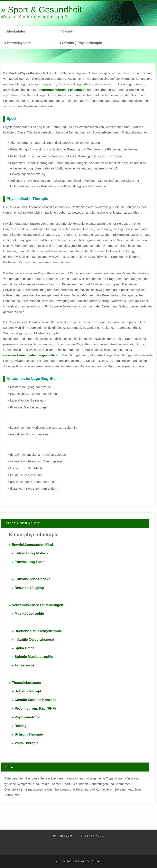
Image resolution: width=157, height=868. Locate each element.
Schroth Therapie (29, 734)
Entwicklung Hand (29, 562)
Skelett (68, 31)
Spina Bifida (25, 648)
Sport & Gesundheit (45, 10)
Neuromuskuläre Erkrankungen (37, 605)
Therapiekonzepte (26, 683)
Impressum (63, 836)
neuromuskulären (53, 90)
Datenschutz (92, 836)
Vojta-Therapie (26, 743)
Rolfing (20, 726)
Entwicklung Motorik (31, 553)
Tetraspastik (25, 665)
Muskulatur (16, 31)
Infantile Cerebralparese (34, 640)
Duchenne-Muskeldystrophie (38, 631)
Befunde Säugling (29, 588)
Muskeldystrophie (29, 614)
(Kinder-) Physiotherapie (82, 43)
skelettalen (78, 90)
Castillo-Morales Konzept (35, 700)
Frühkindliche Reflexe (32, 579)
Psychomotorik (27, 717)
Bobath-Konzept (28, 691)
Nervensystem (19, 43)
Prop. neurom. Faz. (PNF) (35, 708)
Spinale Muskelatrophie (34, 657)
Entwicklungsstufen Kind (32, 545)
